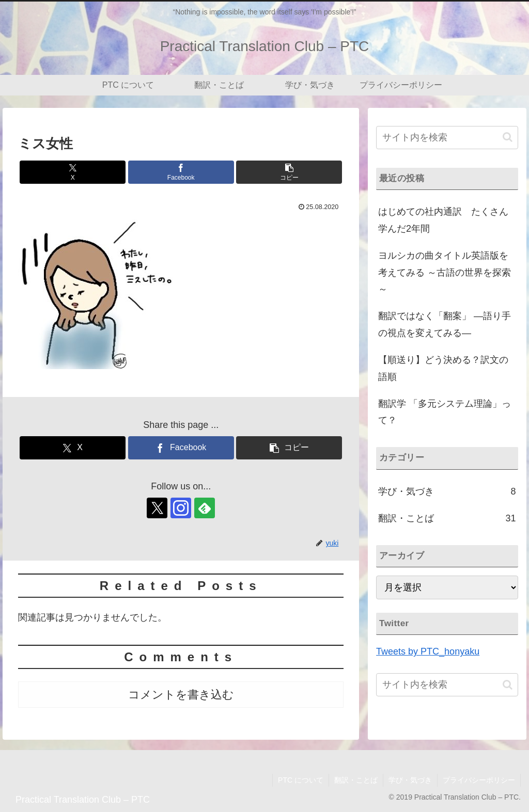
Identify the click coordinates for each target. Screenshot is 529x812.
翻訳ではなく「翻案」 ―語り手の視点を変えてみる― (445, 324)
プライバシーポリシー (479, 780)
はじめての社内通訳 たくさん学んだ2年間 (443, 220)
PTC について (301, 780)
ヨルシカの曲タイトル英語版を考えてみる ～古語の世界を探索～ (445, 272)
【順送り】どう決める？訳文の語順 (443, 368)
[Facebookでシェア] (181, 172)
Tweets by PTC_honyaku (428, 651)
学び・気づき (410, 780)
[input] (447, 138)
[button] (289, 172)
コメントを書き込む (181, 695)
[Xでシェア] (73, 172)
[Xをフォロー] (157, 508)
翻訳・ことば (356, 780)
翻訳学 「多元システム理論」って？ (445, 412)
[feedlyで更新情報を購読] (205, 508)
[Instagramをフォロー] (181, 508)
